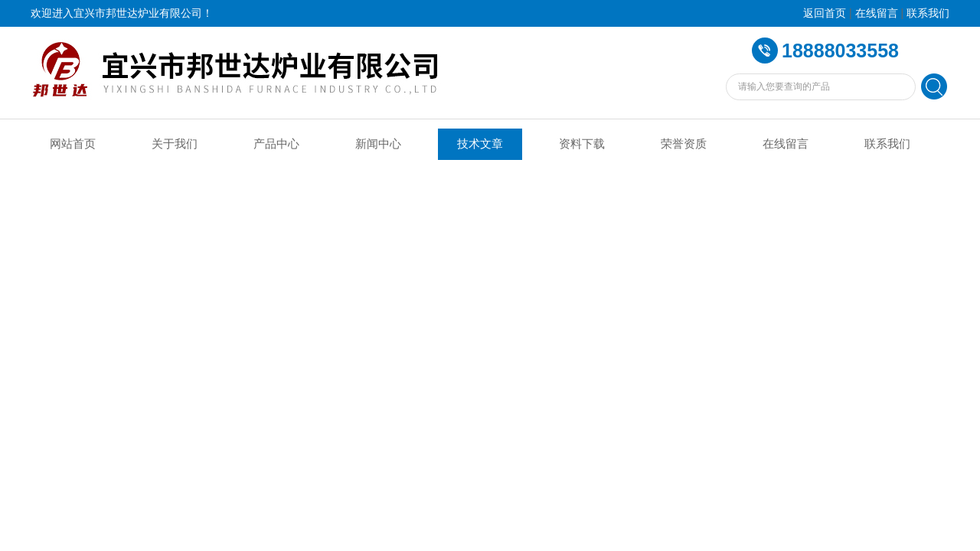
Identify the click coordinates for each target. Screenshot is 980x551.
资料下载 (582, 144)
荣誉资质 (684, 144)
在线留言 (877, 13)
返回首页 (825, 13)
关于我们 (175, 144)
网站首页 (73, 144)
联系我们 (928, 13)
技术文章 (480, 144)
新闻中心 (378, 144)
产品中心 (276, 144)
